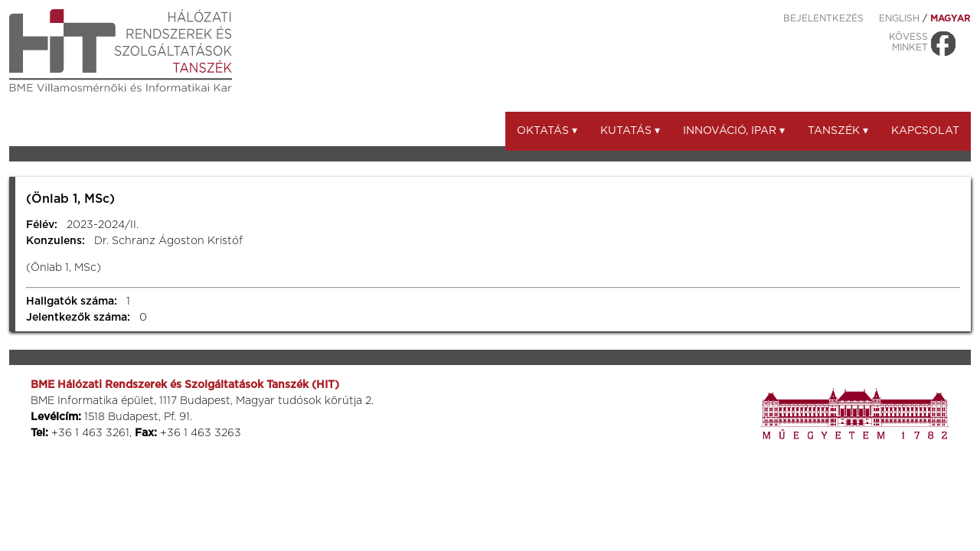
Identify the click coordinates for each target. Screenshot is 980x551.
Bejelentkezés (823, 18)
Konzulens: (56, 241)
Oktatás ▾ (547, 131)
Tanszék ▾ (838, 131)
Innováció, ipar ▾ (734, 131)
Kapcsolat (925, 131)
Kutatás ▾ (630, 131)
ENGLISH (899, 18)
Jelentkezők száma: (78, 318)
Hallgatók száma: (72, 302)
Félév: (42, 225)
